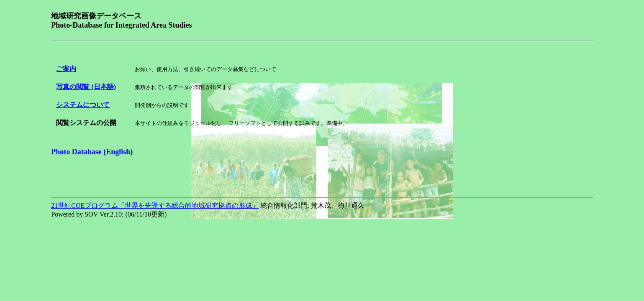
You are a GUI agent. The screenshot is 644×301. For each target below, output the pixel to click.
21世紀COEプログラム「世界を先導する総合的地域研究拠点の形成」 (155, 205)
